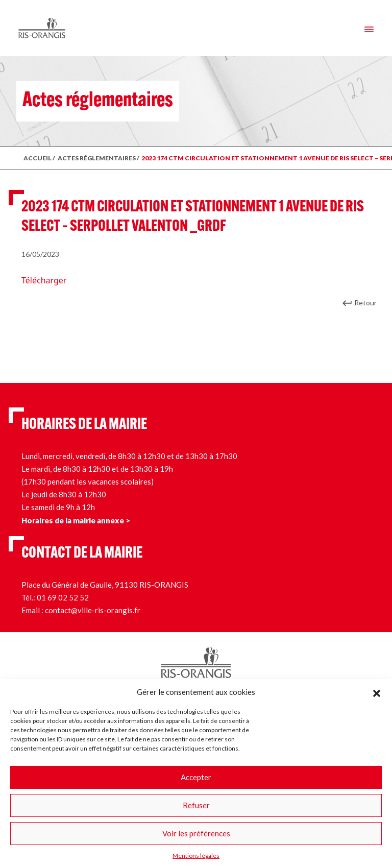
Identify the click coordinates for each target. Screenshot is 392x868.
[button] (377, 692)
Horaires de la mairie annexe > (76, 520)
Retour (365, 303)
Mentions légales (196, 855)
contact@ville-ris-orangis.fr (93, 610)
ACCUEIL (38, 158)
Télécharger (44, 280)
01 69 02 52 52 (63, 597)
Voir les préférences (196, 833)
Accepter (196, 777)
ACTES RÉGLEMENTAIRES (97, 158)
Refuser (196, 805)
